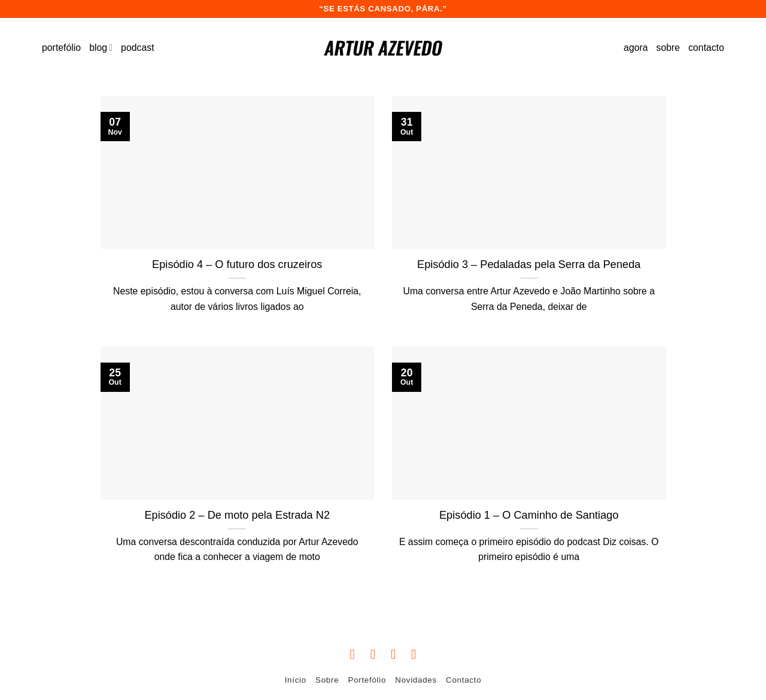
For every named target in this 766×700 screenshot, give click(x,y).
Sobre (327, 680)
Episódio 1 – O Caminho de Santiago (529, 515)
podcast (137, 48)
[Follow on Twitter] (393, 654)
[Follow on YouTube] (414, 654)
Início (296, 680)
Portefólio (367, 680)
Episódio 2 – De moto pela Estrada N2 (237, 515)
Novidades (416, 680)
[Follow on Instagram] (373, 654)
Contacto (463, 680)
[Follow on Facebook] (352, 654)
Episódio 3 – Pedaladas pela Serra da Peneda (529, 264)
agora (636, 48)
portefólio (61, 48)
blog (101, 48)
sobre (668, 48)
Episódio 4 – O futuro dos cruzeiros (237, 264)
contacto (706, 48)
